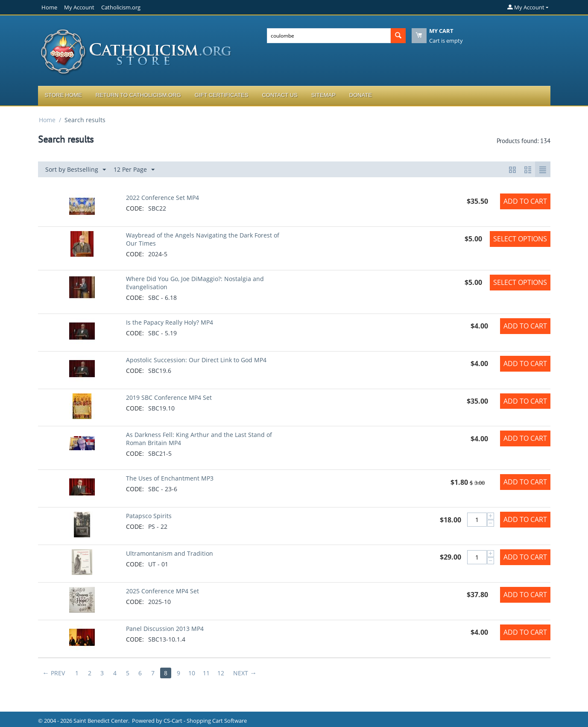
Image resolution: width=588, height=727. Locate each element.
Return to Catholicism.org (138, 95)
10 (193, 673)
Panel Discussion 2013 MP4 (165, 629)
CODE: (135, 208)
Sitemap (323, 95)
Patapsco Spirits (149, 516)
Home (49, 7)
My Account (79, 7)
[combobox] (329, 36)
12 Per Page (134, 170)
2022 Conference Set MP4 (162, 198)
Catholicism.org (121, 7)
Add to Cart (525, 201)
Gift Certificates (222, 95)
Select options (520, 239)
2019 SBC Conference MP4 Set (169, 397)
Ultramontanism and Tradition (170, 553)
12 (222, 673)
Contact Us (279, 95)
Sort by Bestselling (76, 170)
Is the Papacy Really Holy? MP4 (170, 322)
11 (208, 673)
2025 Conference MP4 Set (162, 591)
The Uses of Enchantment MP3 (170, 478)
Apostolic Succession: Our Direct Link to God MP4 (196, 360)
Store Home (63, 95)
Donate (361, 95)
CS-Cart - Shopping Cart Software (205, 721)
